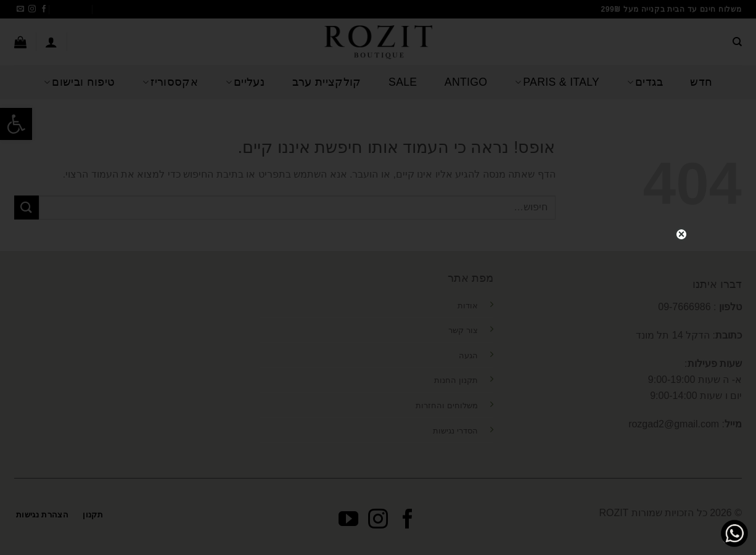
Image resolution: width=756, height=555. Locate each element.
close (681, 232)
